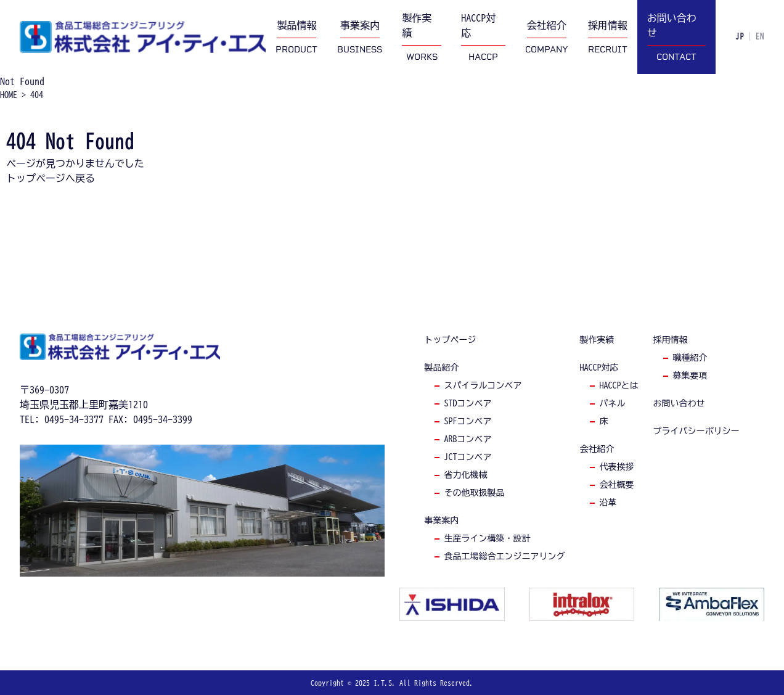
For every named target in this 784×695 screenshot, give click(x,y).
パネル (613, 403)
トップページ (451, 340)
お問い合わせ (679, 403)
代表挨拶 (617, 467)
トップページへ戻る (51, 178)
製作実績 (597, 340)
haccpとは (619, 385)
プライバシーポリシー (696, 431)
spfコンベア (468, 421)
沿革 (608, 503)
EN (760, 37)
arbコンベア (468, 439)
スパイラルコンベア (483, 385)
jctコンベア (468, 457)
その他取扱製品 (475, 493)
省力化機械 (466, 475)
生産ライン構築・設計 (488, 538)
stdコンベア (468, 403)
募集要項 (690, 376)
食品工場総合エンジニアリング (505, 556)
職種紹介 (690, 358)
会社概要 (617, 485)
